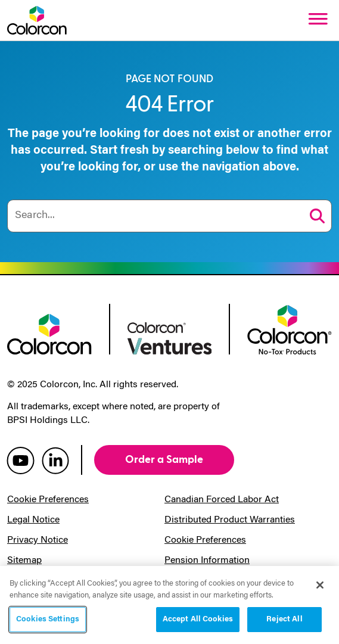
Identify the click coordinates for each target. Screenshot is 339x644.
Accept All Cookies (198, 619)
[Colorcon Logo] (37, 20)
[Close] (320, 585)
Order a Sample (164, 460)
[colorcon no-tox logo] (290, 328)
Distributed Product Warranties (230, 520)
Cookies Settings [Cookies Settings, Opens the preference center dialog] (48, 619)
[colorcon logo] (49, 333)
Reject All (284, 619)
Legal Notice (33, 520)
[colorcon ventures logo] (170, 337)
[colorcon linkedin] (55, 460)
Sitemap (24, 561)
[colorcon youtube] (21, 460)
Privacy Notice (38, 540)
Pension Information (207, 561)
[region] (169, 605)
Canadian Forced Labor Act (222, 500)
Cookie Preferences (48, 500)
